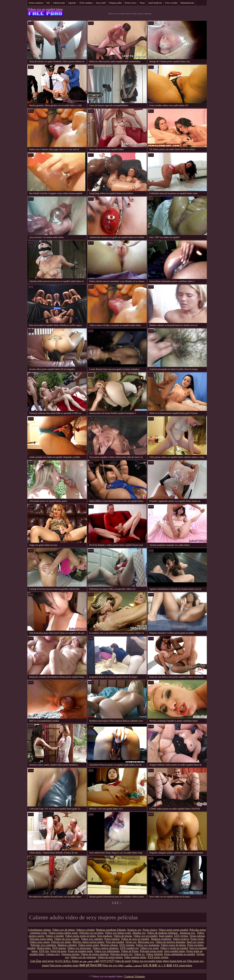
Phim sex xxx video (113, 965)
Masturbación (187, 3)
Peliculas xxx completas (43, 945)
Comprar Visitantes (135, 976)
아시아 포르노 (63, 961)
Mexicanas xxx (146, 942)
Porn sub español (115, 942)
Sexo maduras (105, 936)
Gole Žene (36, 961)
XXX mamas (59, 948)
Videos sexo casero (40, 942)
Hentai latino (44, 948)
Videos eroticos (181, 939)
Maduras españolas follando (111, 930)
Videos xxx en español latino (45, 9)
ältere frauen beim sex (175, 961)
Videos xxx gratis (149, 948)
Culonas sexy (53, 954)
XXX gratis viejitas (158, 957)
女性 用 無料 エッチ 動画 (157, 965)
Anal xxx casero (195, 942)
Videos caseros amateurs (106, 948)
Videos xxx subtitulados (107, 951)
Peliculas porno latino (41, 939)
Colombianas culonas (40, 930)
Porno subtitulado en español (180, 954)
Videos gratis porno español (173, 930)
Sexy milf (101, 3)
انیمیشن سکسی (133, 965)
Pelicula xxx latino (61, 942)
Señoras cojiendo (86, 930)
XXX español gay (129, 948)
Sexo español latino (175, 951)
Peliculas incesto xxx (121, 954)
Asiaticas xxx (134, 930)
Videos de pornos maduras (95, 954)
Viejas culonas (197, 936)
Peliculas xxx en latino (91, 933)
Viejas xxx (131, 942)
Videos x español (55, 936)
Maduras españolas (161, 939)
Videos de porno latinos (110, 957)
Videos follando (154, 954)
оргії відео (48, 961)
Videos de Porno (130, 951)
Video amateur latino (135, 957)
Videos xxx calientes (92, 939)
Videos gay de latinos (64, 930)
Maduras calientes (67, 945)
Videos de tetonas (123, 936)
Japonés (72, 3)
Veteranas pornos (70, 954)
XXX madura (86, 3)
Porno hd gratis (59, 951)
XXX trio (44, 951)
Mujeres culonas (109, 945)
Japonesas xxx (188, 933)
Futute (75, 961)
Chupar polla (115, 3)
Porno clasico (150, 930)
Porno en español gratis (80, 951)
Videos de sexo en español (135, 939)
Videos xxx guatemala (148, 945)
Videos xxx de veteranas (83, 957)
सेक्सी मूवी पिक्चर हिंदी (91, 965)
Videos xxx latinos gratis (118, 933)
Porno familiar (112, 939)
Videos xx (139, 954)
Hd (48, 3)
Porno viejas (197, 939)
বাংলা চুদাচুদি (107, 961)
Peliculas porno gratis (151, 951)
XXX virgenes (127, 945)
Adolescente (59, 3)
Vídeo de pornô (123, 961)
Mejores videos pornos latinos (88, 942)
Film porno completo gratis (64, 965)
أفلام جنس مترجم (89, 961)
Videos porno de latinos (173, 945)
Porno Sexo (131, 3)
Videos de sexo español (67, 939)
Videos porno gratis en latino (80, 936)
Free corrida (171, 3)
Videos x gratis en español (174, 948)
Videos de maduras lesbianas (163, 933)
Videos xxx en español (145, 936)
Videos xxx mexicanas (79, 948)
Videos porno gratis (89, 945)
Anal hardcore (155, 3)
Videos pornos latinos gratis (63, 933)
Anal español (166, 936)
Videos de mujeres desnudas (170, 942)
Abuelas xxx (139, 933)
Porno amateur (36, 3)
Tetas (142, 3)
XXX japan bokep (182, 965)
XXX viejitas (181, 936)
